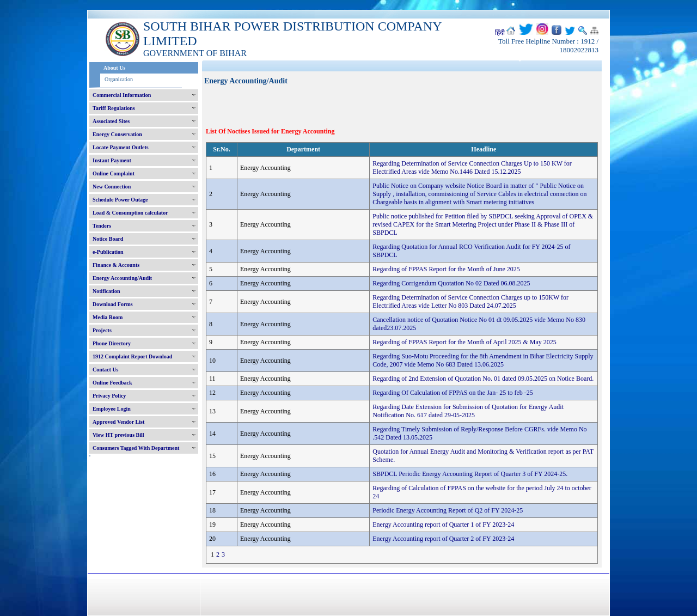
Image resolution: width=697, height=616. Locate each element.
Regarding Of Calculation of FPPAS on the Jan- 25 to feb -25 (453, 393)
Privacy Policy (109, 396)
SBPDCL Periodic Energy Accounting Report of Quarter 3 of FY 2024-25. (470, 474)
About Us (114, 68)
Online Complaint (114, 173)
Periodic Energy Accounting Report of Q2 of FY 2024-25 (448, 510)
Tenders (102, 226)
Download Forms (113, 304)
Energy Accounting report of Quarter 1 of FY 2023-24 (443, 524)
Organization (119, 79)
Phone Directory (112, 343)
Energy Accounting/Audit (122, 278)
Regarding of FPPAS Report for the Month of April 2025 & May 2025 (464, 342)
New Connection (112, 187)
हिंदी (500, 33)
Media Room (108, 317)
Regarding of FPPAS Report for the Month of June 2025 (446, 269)
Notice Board (108, 239)
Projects (102, 330)
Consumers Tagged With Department (136, 448)
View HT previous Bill (118, 435)
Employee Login (112, 409)
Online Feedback (112, 383)
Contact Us (106, 370)
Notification (106, 291)
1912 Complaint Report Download (132, 356)
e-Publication (108, 252)
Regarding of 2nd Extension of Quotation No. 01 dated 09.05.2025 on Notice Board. (483, 379)
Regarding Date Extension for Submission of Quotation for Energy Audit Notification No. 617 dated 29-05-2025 (468, 411)
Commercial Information (122, 95)
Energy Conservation (117, 134)
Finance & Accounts (116, 265)
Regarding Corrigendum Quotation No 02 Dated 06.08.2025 (451, 283)
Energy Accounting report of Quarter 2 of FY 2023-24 (443, 539)
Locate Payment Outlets (121, 147)
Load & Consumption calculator (130, 213)
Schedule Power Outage (120, 200)
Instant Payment (112, 160)
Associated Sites (111, 121)
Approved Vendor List (118, 422)
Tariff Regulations (114, 108)
